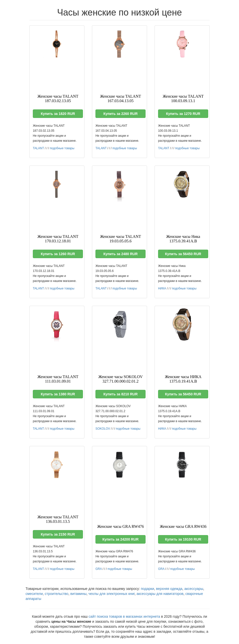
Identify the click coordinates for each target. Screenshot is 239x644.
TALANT (38, 148)
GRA (99, 569)
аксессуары (194, 589)
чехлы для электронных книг (111, 594)
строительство (57, 594)
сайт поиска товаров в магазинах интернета (125, 616)
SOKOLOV (103, 429)
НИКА (162, 288)
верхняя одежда (169, 589)
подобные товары (62, 148)
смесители (34, 594)
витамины (79, 594)
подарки (147, 589)
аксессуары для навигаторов (160, 594)
